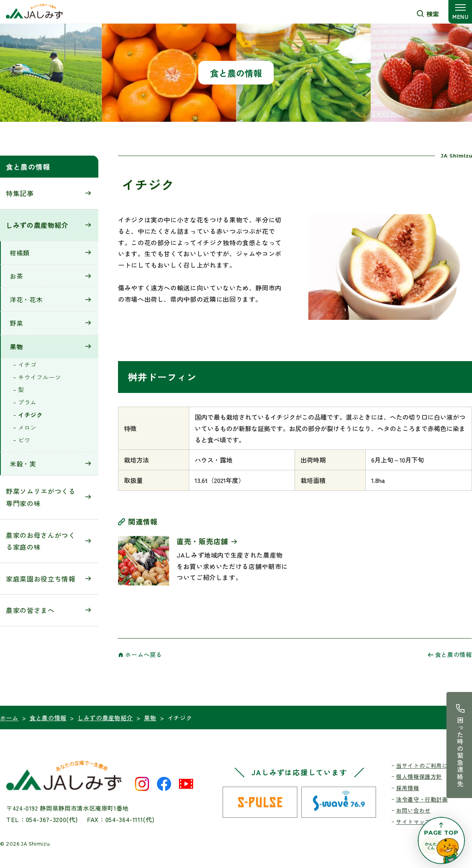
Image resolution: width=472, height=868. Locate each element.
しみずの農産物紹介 (37, 225)
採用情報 (408, 788)
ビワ (24, 440)
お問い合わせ (413, 810)
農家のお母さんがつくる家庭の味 (41, 541)
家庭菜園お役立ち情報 (41, 579)
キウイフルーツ (40, 377)
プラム (27, 402)
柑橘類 (20, 253)
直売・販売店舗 (202, 541)
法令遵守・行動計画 (422, 799)
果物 (16, 347)
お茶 (16, 276)
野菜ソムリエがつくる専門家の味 (41, 497)
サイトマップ (413, 822)
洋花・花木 (26, 299)
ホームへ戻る (144, 654)
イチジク (30, 415)
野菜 (16, 323)
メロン (27, 427)
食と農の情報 (28, 167)
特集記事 (20, 193)
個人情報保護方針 (419, 776)
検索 (433, 14)
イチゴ (27, 364)
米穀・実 (23, 464)
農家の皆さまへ (30, 610)
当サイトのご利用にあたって (433, 765)
